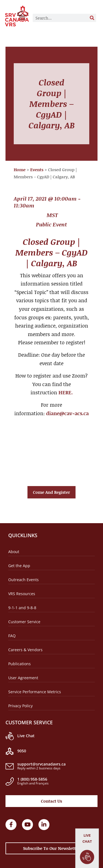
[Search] (92, 18)
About (14, 552)
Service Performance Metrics (35, 692)
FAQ (12, 636)
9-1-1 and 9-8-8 (22, 608)
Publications (20, 664)
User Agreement (23, 678)
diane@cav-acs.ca (67, 413)
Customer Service (24, 622)
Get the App (19, 566)
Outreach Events (23, 580)
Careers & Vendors (25, 650)
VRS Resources (22, 594)
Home (20, 170)
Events (37, 170)
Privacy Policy (20, 706)
